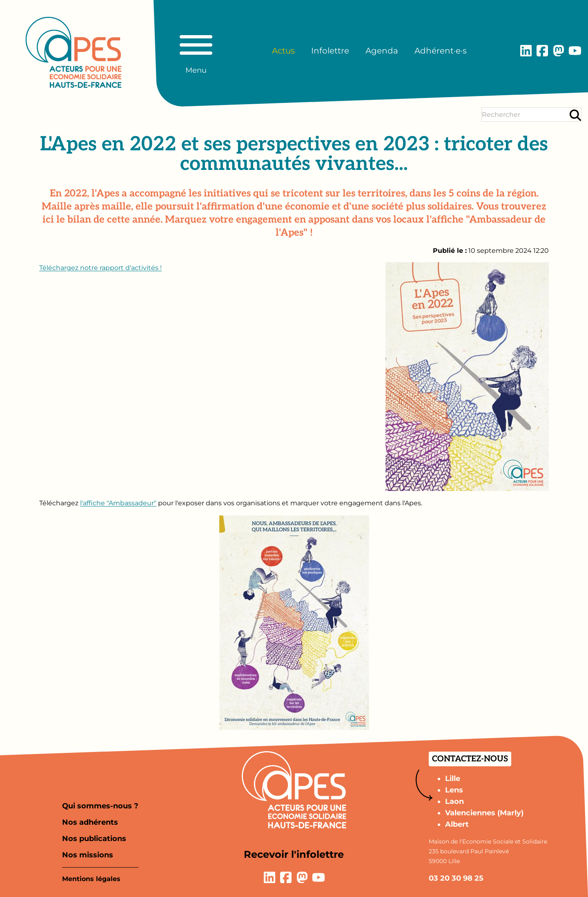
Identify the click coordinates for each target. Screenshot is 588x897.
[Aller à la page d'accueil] (73, 52)
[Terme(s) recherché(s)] (525, 115)
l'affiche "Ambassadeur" (118, 503)
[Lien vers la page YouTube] (575, 51)
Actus (283, 51)
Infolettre (330, 51)
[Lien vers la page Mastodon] (559, 51)
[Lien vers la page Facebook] (542, 51)
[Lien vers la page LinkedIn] (526, 51)
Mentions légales (91, 879)
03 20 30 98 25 (456, 878)
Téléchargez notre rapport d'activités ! (100, 268)
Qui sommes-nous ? (100, 806)
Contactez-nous (470, 759)
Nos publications (94, 839)
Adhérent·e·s (441, 51)
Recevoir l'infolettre (294, 854)
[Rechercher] (575, 115)
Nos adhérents (90, 822)
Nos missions (88, 855)
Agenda (382, 51)
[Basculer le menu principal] (196, 51)
